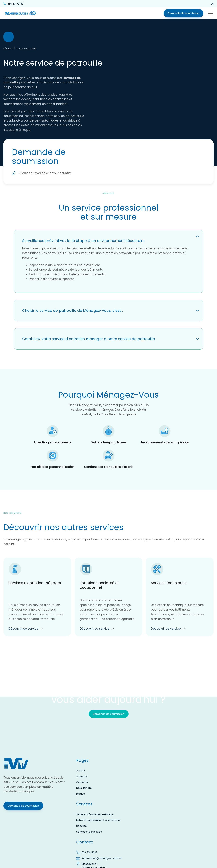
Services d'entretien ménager (95, 814)
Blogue (81, 794)
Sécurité (9, 49)
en (212, 4)
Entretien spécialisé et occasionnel (98, 820)
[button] (210, 13)
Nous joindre (84, 788)
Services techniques (89, 832)
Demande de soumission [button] (184, 13)
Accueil (81, 771)
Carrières (82, 782)
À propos (82, 776)
